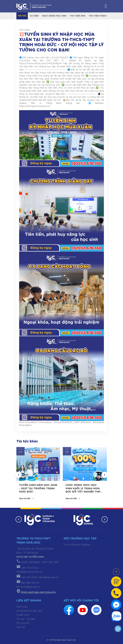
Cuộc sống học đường (77, 545)
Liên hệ (21, 627)
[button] (19, 475)
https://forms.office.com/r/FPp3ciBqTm (41, 64)
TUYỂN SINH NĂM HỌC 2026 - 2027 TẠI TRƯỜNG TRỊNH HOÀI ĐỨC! (38, 488)
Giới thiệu (22, 607)
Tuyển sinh (23, 615)
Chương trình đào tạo (29, 611)
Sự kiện (34, 16)
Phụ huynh (23, 623)
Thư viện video (98, 16)
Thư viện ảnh (78, 16)
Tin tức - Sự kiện (26, 619)
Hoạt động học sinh (54, 16)
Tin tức (22, 16)
